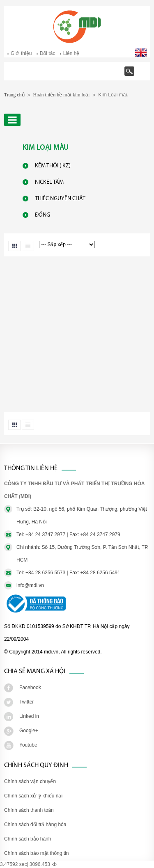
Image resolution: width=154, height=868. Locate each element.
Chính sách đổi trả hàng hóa (35, 825)
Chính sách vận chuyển (30, 781)
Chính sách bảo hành (28, 839)
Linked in (29, 716)
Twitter (26, 702)
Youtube (28, 745)
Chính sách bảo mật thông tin (36, 853)
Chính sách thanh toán (29, 810)
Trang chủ (35, 75)
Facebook (30, 688)
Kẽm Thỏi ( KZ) (53, 166)
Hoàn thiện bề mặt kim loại (62, 95)
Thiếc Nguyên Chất (60, 199)
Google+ (29, 731)
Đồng (43, 215)
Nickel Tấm (49, 182)
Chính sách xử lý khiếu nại (33, 796)
